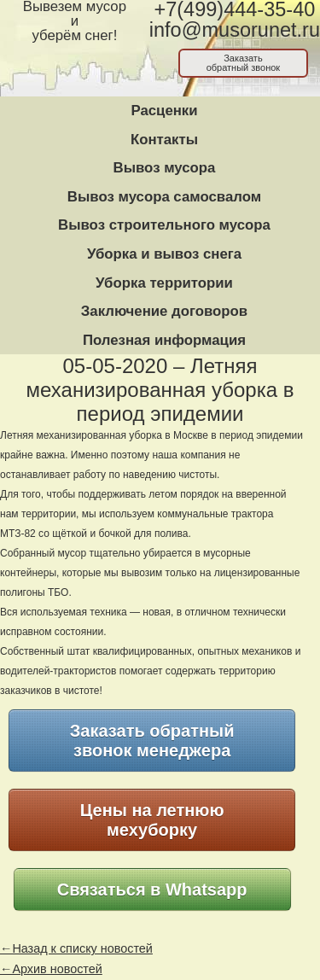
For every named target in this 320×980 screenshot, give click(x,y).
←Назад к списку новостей (76, 948)
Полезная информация (164, 340)
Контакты (164, 140)
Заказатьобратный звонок (244, 63)
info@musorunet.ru (235, 30)
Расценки (164, 111)
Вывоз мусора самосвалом (164, 197)
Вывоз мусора (165, 168)
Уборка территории (164, 283)
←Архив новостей (51, 969)
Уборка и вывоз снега (164, 254)
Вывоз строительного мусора (164, 225)
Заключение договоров (164, 311)
